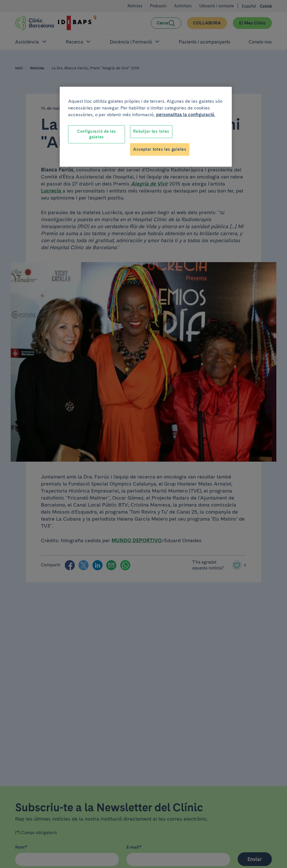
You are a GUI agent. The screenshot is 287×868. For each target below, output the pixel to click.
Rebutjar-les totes (151, 131)
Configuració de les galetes (97, 134)
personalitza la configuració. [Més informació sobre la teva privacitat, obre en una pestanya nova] (186, 115)
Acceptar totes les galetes (160, 149)
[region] (146, 127)
